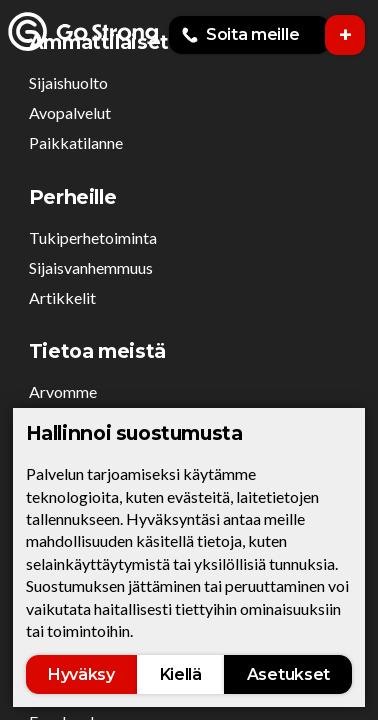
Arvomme (63, 391)
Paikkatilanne (76, 142)
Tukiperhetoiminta (93, 237)
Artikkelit (62, 297)
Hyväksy (81, 674)
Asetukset (288, 674)
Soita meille (240, 35)
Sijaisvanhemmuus (91, 267)
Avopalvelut (70, 112)
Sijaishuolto (68, 82)
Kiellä (181, 674)
